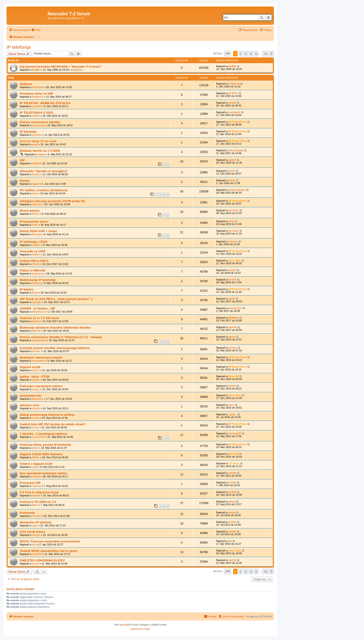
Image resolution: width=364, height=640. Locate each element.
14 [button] (265, 54)
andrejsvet (38, 274)
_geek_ (233, 414)
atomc (36, 370)
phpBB (126, 625)
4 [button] (251, 54)
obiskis (36, 116)
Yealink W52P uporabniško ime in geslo (48, 551)
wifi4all (36, 163)
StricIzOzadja (236, 150)
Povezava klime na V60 (36, 94)
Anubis (36, 174)
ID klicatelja (28, 132)
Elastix (25, 181)
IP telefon (27, 289)
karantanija (38, 125)
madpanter (235, 112)
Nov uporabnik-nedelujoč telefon (44, 473)
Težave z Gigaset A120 (36, 464)
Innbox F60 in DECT (34, 261)
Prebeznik (38, 87)
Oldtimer (26, 84)
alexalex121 (39, 312)
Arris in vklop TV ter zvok (38, 141)
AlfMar (36, 457)
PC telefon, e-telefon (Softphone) (44, 190)
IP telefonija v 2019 (33, 242)
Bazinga (37, 234)
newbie (36, 476)
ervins (35, 564)
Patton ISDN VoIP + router (38, 231)
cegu (35, 525)
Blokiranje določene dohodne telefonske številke (55, 328)
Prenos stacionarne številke (40, 122)
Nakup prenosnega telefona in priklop (47, 415)
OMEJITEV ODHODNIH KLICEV (42, 560)
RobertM (234, 376)
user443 (37, 106)
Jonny (35, 427)
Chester (37, 516)
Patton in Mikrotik (33, 270)
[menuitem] (36, 30)
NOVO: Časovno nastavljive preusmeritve (50, 541)
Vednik (36, 264)
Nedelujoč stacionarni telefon (41, 358)
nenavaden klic (31, 396)
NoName (234, 318)
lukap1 (36, 389)
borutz (36, 214)
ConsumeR (38, 437)
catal (35, 467)
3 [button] (246, 54)
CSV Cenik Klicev (32, 532)
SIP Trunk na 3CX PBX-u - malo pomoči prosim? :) (56, 299)
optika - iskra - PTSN (35, 377)
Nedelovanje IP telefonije (38, 280)
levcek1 (36, 351)
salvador (37, 135)
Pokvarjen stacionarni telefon (41, 386)
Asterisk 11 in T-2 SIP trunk (39, 318)
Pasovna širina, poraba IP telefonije (45, 445)
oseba (36, 418)
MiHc (35, 505)
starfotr (36, 254)
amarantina (38, 361)
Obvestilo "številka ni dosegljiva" (44, 171)
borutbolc (234, 210)
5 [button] (256, 54)
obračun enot (29, 405)
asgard (232, 160)
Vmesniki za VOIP (33, 251)
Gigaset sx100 (30, 367)
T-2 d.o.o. (234, 463)
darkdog (37, 283)
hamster (37, 302)
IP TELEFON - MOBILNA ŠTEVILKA (45, 103)
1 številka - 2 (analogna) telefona (43, 434)
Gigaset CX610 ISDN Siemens (41, 454)
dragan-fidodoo (237, 190)
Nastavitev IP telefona (36, 522)
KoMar (36, 70)
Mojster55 (38, 97)
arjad (35, 144)
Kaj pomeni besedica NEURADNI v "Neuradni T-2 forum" (61, 67)
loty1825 (37, 554)
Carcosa (233, 241)
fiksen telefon (30, 211)
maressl (37, 486)
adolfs (232, 299)
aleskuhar (38, 399)
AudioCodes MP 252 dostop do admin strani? (53, 424)
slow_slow (235, 261)
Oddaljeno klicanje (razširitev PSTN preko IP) (52, 201)
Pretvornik (27, 513)
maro (231, 405)
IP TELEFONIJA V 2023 (36, 113)
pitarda (36, 321)
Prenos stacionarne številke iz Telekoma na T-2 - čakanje (61, 337)
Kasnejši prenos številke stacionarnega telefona (55, 348)
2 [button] (240, 54)
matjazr (41, 154)
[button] (227, 54)
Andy (35, 225)
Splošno (78, 70)
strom (35, 448)
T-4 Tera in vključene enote (39, 492)
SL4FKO (233, 93)
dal (34, 544)
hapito (36, 184)
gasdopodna (39, 340)
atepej (232, 337)
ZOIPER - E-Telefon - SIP (37, 308)
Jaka (35, 193)
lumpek (232, 280)
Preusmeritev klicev (34, 222)
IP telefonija (19, 47)
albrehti (36, 331)
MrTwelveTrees (237, 122)
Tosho (232, 171)
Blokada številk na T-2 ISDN (40, 151)
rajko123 (37, 204)
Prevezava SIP (30, 483)
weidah (232, 103)
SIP (22, 160)
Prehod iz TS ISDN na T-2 (38, 502)
